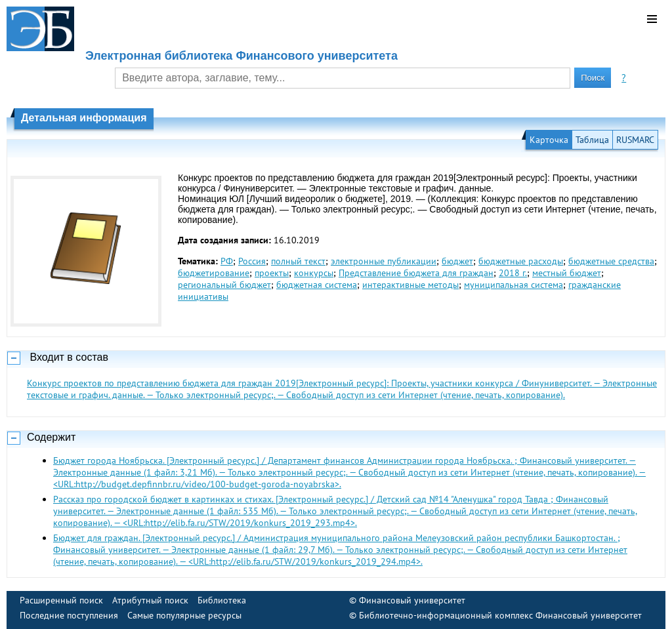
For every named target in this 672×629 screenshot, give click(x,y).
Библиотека (222, 600)
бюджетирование (214, 273)
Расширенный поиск (61, 600)
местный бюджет (567, 273)
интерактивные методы (410, 285)
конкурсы (314, 273)
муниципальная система (514, 285)
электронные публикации (384, 261)
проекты (272, 273)
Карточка (549, 140)
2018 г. (513, 273)
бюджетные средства (611, 261)
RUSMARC (635, 140)
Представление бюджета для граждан (416, 273)
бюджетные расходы (521, 261)
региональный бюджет (224, 285)
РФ (227, 261)
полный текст (298, 261)
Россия (252, 261)
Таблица (592, 140)
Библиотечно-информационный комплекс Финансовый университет (500, 615)
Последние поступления (69, 615)
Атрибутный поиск (150, 600)
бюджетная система (317, 285)
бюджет (457, 261)
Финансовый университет (412, 600)
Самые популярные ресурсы (184, 615)
